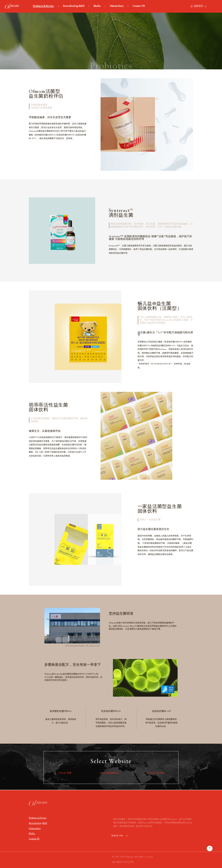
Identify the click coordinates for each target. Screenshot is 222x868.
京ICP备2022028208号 (123, 862)
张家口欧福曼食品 (110, 773)
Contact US (139, 6)
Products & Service (43, 6)
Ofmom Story (117, 6)
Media (97, 6)
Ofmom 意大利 (156, 773)
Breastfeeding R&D (74, 6)
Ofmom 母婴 (65, 773)
